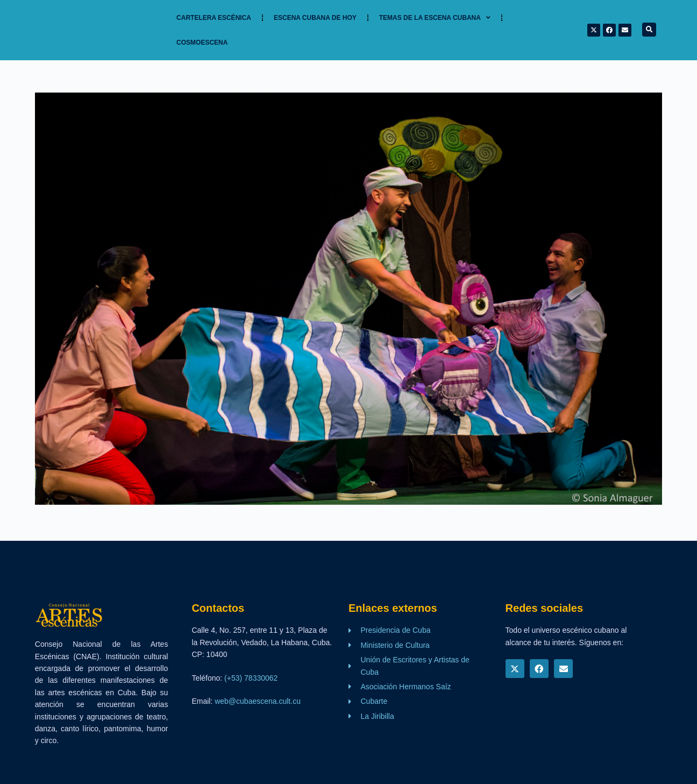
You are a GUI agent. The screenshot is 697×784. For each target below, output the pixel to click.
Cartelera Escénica (214, 18)
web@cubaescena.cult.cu (258, 701)
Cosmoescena (202, 43)
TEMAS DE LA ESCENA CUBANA (435, 18)
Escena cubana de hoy (315, 18)
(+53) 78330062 (251, 678)
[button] (649, 30)
